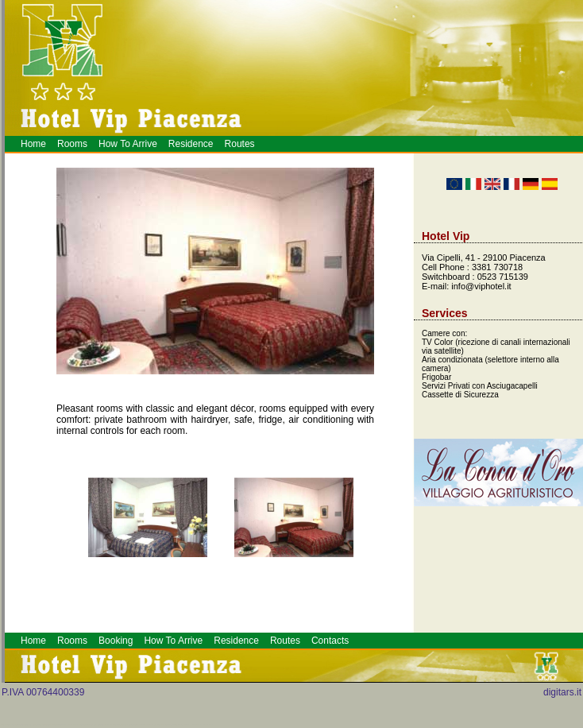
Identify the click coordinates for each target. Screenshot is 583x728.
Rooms (72, 144)
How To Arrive (128, 144)
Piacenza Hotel (195, 724)
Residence (191, 144)
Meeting (201, 724)
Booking (116, 641)
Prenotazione (205, 724)
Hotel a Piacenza (210, 724)
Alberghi (199, 724)
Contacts (330, 641)
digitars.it (562, 692)
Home (33, 144)
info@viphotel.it (481, 286)
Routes (240, 144)
